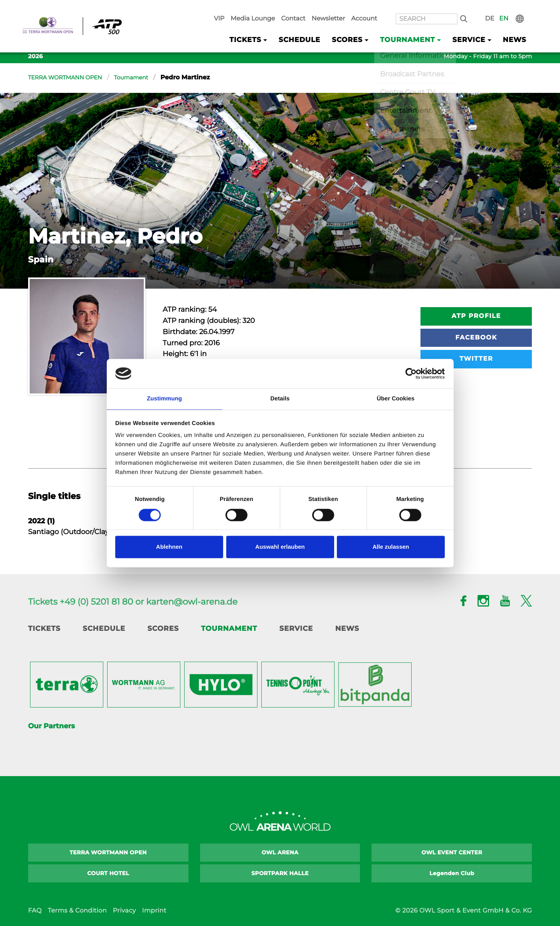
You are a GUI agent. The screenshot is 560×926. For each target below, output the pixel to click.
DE (500, 8)
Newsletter (359, 8)
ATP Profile (476, 316)
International (526, 8)
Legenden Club (452, 873)
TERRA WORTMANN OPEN (70, 78)
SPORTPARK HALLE (280, 873)
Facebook (476, 338)
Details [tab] (280, 399)
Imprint (154, 911)
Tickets (44, 629)
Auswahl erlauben (280, 547)
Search (477, 8)
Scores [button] (369, 28)
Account (390, 8)
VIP (263, 8)
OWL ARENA (280, 852)
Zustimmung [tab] (164, 399)
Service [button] (476, 28)
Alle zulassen (391, 547)
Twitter (476, 359)
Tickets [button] (279, 28)
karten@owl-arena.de (192, 602)
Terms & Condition (77, 911)
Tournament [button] (422, 28)
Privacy (124, 911)
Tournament (142, 78)
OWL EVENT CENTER (452, 852)
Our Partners (51, 726)
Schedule (327, 28)
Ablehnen (169, 547)
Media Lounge (293, 8)
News (516, 28)
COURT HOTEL (108, 873)
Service (296, 629)
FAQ (35, 911)
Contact (328, 8)
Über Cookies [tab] (396, 399)
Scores (163, 629)
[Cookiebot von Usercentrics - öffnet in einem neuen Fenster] (411, 373)
